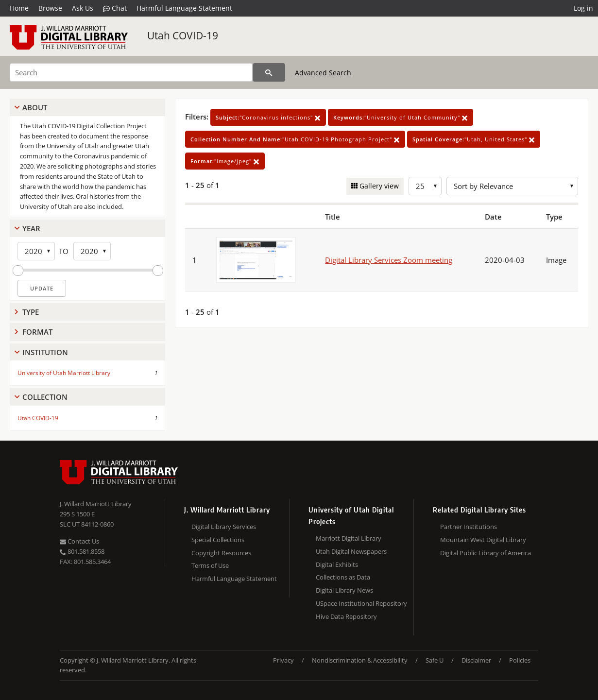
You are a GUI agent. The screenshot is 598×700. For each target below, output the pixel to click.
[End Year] (92, 251)
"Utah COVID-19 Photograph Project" (295, 139)
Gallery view (378, 186)
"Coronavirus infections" (268, 117)
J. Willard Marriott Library (96, 504)
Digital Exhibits (337, 564)
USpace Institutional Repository (361, 603)
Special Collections (218, 540)
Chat (115, 8)
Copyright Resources (221, 553)
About (35, 107)
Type (31, 312)
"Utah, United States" (474, 139)
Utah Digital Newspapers (351, 551)
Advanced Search (323, 73)
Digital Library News (344, 590)
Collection (45, 397)
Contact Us (79, 541)
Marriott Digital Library (349, 538)
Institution (45, 352)
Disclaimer (476, 660)
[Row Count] (425, 186)
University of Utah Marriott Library (64, 373)
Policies (520, 660)
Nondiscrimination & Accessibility (360, 660)
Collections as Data (343, 577)
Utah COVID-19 (183, 35)
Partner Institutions (469, 527)
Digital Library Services (224, 527)
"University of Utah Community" (401, 117)
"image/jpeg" (225, 161)
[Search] (131, 72)
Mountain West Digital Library (483, 540)
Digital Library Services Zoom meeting (389, 260)
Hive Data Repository (346, 616)
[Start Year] (36, 251)
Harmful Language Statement (184, 8)
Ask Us (83, 8)
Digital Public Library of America (486, 553)
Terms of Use (210, 565)
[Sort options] (512, 186)
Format (37, 332)
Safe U (435, 660)
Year (31, 228)
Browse (50, 8)
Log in (583, 8)
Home (19, 8)
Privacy (283, 660)
